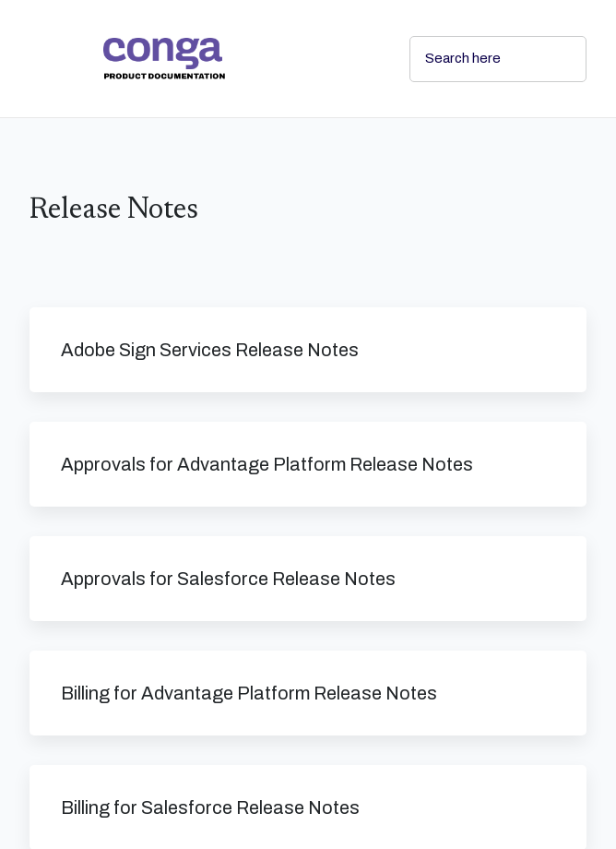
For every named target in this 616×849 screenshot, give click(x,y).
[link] (242, 59)
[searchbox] (552, 59)
